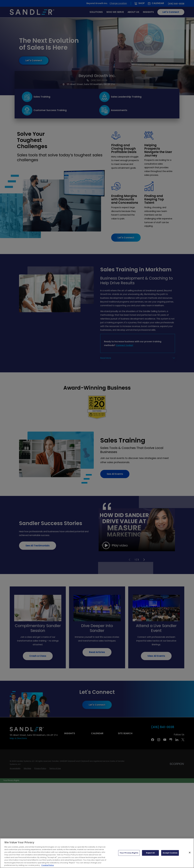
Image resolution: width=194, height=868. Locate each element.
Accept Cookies (170, 853)
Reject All (150, 853)
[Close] (190, 853)
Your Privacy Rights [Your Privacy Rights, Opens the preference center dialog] (129, 853)
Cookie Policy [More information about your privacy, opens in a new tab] (48, 865)
